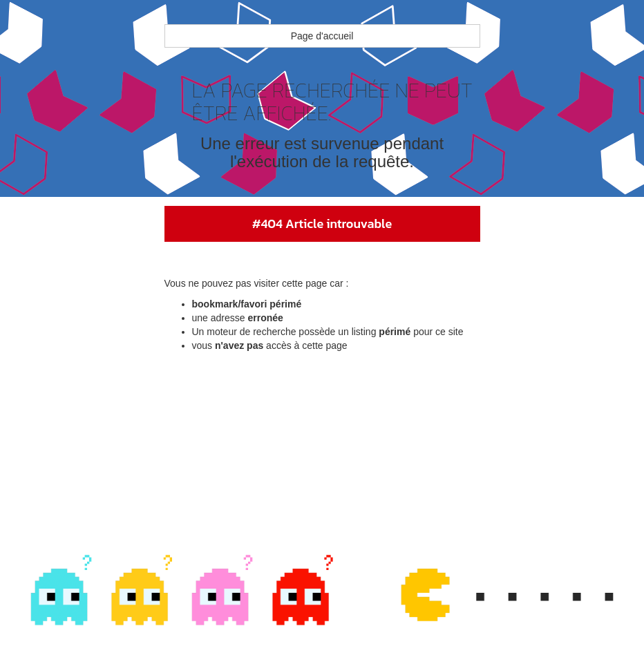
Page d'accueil (322, 36)
